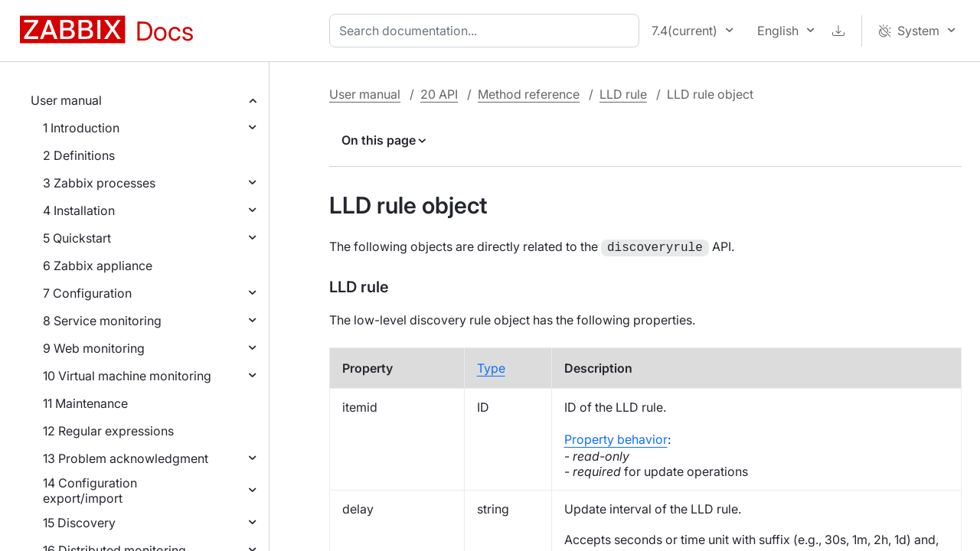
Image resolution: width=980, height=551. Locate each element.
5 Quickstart (77, 238)
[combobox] (487, 31)
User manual (66, 100)
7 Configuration (87, 293)
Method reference (529, 94)
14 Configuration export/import (90, 491)
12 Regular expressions (108, 431)
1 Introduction (81, 128)
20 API (439, 94)
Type (491, 367)
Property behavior (616, 438)
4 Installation (79, 210)
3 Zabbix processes (99, 183)
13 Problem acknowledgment (126, 458)
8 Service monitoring (102, 321)
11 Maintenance (85, 403)
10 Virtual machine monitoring (127, 376)
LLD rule (623, 94)
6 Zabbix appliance (98, 266)
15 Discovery (79, 523)
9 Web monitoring (94, 348)
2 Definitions (79, 155)
